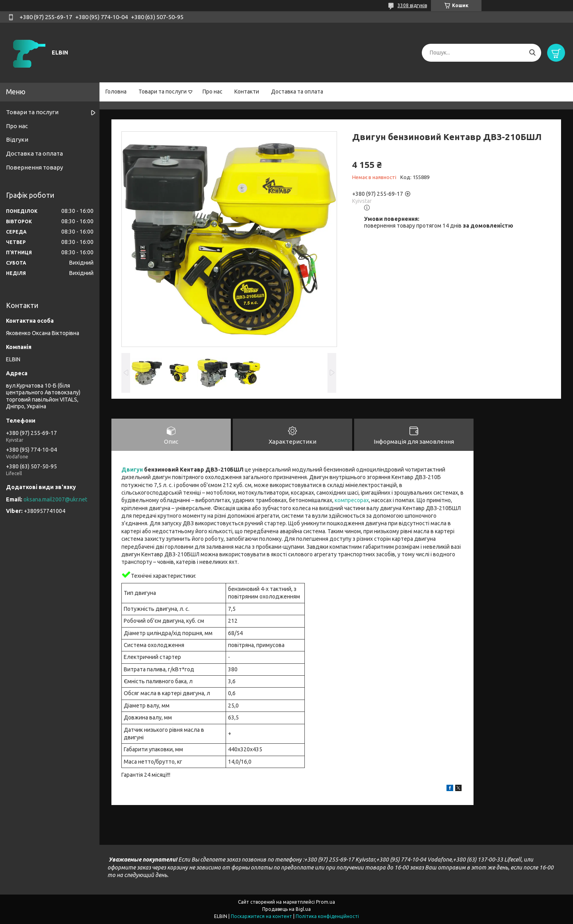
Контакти (247, 92)
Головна (116, 92)
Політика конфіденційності (327, 916)
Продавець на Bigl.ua (286, 909)
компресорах (352, 501)
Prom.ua (325, 902)
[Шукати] (532, 53)
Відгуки (17, 139)
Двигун (132, 470)
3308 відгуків (412, 5)
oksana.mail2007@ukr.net (55, 499)
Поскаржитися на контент (261, 916)
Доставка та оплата (297, 92)
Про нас (212, 92)
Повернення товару (34, 167)
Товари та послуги (163, 92)
